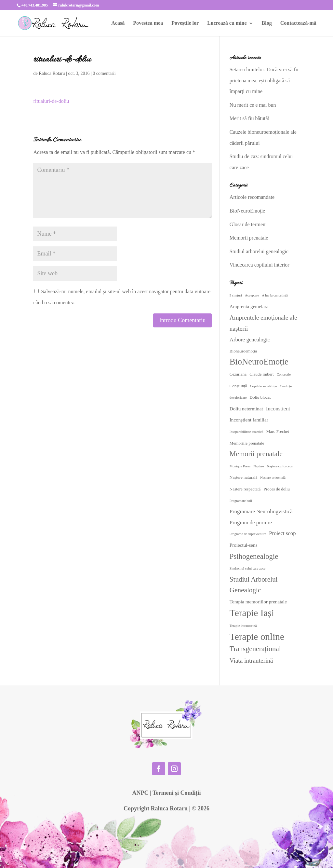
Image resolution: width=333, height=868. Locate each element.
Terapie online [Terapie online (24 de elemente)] (257, 637)
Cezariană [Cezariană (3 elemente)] (238, 374)
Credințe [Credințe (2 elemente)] (286, 386)
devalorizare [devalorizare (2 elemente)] (238, 398)
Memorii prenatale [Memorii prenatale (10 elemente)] (256, 454)
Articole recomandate (252, 197)
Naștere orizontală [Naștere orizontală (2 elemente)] (273, 478)
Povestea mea (148, 23)
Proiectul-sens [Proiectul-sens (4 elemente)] (244, 545)
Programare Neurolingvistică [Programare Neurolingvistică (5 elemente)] (261, 511)
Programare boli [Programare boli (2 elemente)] (241, 501)
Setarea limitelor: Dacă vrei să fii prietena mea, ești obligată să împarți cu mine (264, 80)
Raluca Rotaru (52, 73)
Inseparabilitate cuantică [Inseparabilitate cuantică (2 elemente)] (246, 432)
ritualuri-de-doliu (51, 101)
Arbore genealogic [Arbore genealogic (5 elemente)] (250, 340)
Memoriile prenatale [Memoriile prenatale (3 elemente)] (247, 443)
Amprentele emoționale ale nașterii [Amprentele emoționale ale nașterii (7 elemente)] (263, 323)
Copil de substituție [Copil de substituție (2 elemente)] (264, 386)
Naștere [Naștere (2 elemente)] (259, 466)
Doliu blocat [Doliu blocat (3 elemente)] (260, 397)
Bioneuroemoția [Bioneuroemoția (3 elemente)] (243, 351)
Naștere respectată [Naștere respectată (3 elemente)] (245, 489)
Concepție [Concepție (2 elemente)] (284, 374)
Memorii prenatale (249, 238)
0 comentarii (104, 73)
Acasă (118, 23)
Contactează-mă (298, 23)
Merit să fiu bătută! (250, 118)
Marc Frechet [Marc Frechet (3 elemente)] (278, 431)
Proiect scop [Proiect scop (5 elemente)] (282, 533)
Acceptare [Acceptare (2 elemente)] (252, 295)
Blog (267, 23)
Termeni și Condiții (177, 793)
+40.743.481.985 (34, 5)
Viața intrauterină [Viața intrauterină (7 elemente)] (251, 661)
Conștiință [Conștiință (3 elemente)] (238, 386)
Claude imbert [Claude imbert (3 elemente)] (262, 374)
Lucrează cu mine (227, 23)
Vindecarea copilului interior (260, 265)
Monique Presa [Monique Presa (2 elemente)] (240, 466)
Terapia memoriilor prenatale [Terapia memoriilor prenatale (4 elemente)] (258, 602)
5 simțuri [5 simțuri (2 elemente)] (236, 295)
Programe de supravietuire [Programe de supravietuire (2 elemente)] (248, 534)
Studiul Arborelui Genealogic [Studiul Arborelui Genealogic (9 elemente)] (254, 585)
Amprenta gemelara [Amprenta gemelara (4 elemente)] (249, 307)
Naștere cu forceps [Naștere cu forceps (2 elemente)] (280, 466)
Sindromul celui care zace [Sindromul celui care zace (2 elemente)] (247, 568)
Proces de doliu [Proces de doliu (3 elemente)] (277, 489)
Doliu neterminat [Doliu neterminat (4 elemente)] (246, 409)
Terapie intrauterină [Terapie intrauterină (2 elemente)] (243, 626)
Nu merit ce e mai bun (253, 105)
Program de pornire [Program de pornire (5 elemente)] (251, 523)
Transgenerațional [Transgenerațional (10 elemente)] (255, 649)
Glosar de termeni (248, 224)
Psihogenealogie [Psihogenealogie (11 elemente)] (254, 556)
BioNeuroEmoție (247, 211)
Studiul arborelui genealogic (259, 251)
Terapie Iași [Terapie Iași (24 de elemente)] (252, 613)
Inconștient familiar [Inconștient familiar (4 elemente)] (249, 420)
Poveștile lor (185, 23)
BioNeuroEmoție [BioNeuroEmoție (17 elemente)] (259, 362)
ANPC (140, 793)
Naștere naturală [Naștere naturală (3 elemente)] (243, 477)
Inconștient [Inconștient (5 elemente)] (278, 409)
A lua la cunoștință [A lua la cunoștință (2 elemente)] (275, 295)
